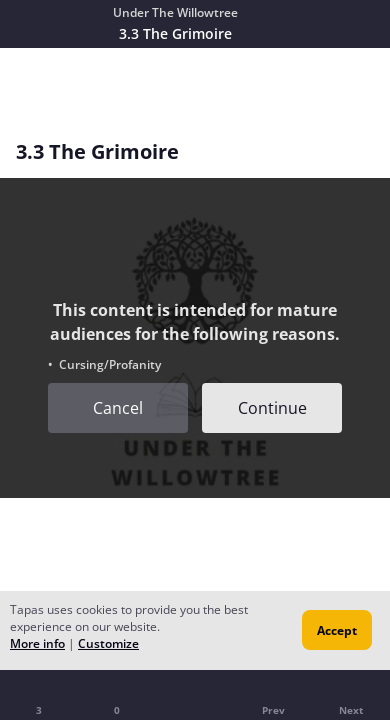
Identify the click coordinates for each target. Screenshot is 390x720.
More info (37, 643)
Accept (337, 630)
